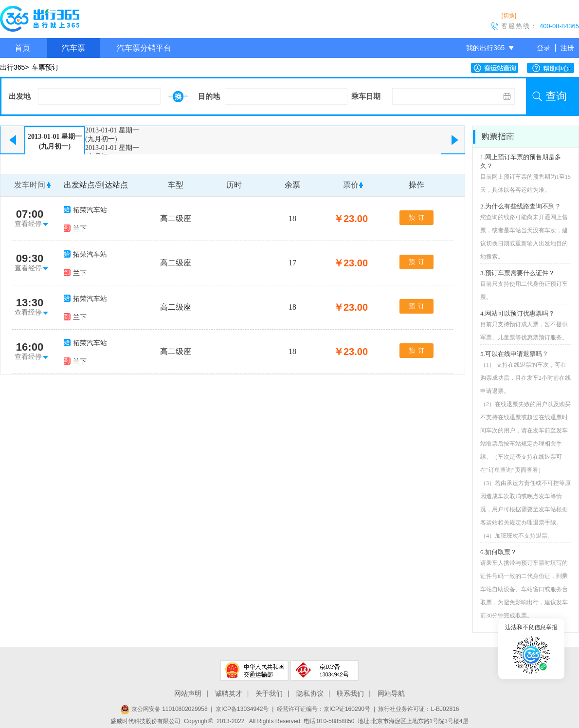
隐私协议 (310, 693)
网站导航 (391, 693)
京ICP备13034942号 (242, 709)
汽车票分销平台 (144, 48)
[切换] (509, 16)
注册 (567, 48)
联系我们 (350, 693)
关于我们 (269, 693)
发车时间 (30, 185)
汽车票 (73, 48)
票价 (351, 185)
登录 (543, 48)
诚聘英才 (229, 693)
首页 (22, 48)
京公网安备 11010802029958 (164, 709)
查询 (556, 96)
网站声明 (188, 693)
